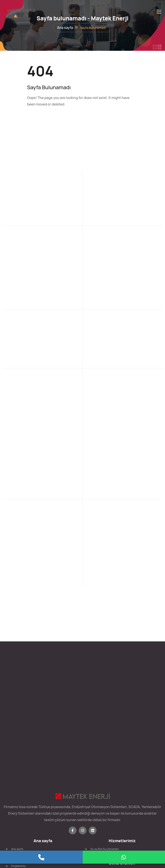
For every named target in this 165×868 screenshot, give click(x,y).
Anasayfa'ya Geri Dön (49, 121)
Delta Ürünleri (122, 754)
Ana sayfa (65, 29)
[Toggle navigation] (158, 12)
